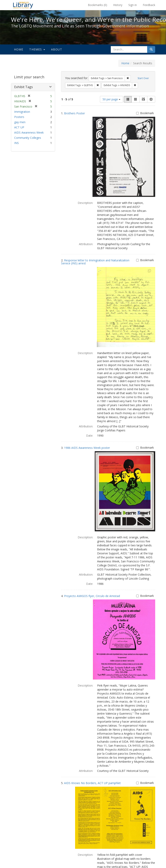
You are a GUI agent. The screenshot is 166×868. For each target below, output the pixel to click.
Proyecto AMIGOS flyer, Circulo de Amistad (92, 596)
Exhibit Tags (24, 87)
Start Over (143, 78)
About (57, 49)
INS (17, 143)
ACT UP (19, 127)
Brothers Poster (74, 113)
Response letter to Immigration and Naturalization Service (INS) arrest (95, 262)
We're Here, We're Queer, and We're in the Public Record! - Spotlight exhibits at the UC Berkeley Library (23, 5)
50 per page (111, 99)
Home (19, 49)
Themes (37, 49)
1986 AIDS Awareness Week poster (87, 448)
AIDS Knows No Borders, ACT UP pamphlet (92, 783)
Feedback (149, 5)
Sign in (133, 5)
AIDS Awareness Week (29, 132)
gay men (20, 122)
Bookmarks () (98, 5)
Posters (19, 117)
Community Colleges (28, 138)
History (118, 5)
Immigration (22, 112)
